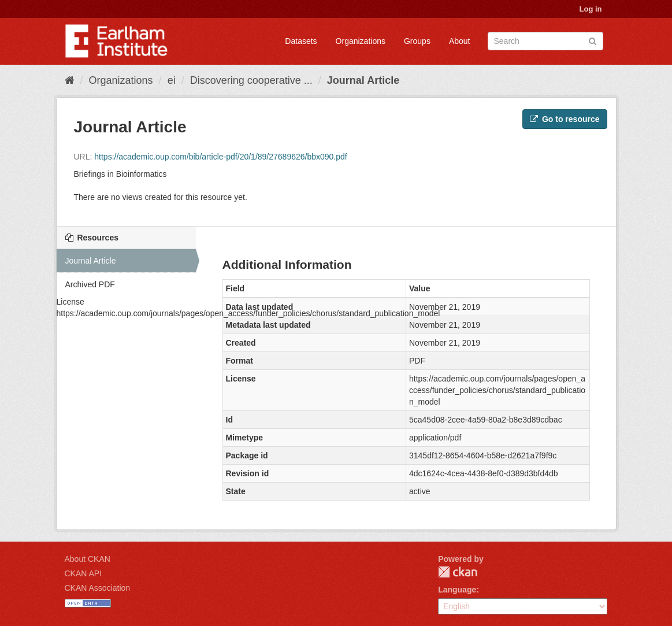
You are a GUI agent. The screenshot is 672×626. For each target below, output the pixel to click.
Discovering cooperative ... (251, 80)
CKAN (458, 572)
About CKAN (88, 559)
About (460, 41)
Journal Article (363, 80)
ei (172, 80)
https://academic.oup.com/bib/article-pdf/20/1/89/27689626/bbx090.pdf (220, 157)
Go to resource (565, 119)
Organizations (361, 41)
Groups (417, 41)
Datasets (301, 41)
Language (457, 590)
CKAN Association (98, 588)
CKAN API (83, 573)
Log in (591, 9)
